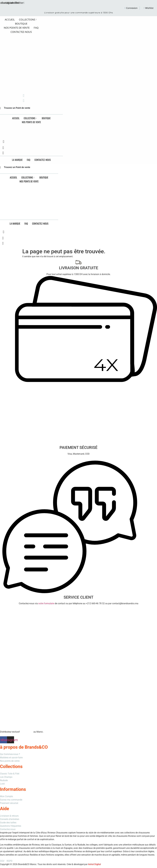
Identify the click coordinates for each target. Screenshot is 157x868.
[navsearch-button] (4, 142)
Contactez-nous (21, 30)
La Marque (17, 160)
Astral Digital (94, 864)
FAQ (36, 26)
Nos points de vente (17, 26)
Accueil (10, 19)
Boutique (21, 23)
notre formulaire (46, 603)
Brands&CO (33, 129)
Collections (28, 19)
